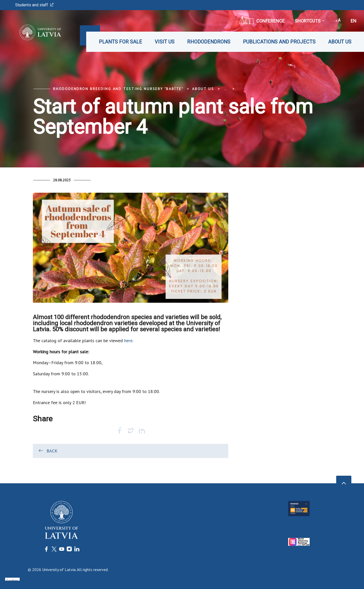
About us (340, 42)
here (128, 341)
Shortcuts (310, 21)
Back (48, 451)
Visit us (165, 42)
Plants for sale (120, 42)
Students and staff (34, 5)
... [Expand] (226, 89)
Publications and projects (279, 42)
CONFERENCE (262, 20)
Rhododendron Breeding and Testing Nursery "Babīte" (118, 89)
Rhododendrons (209, 42)
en (354, 21)
